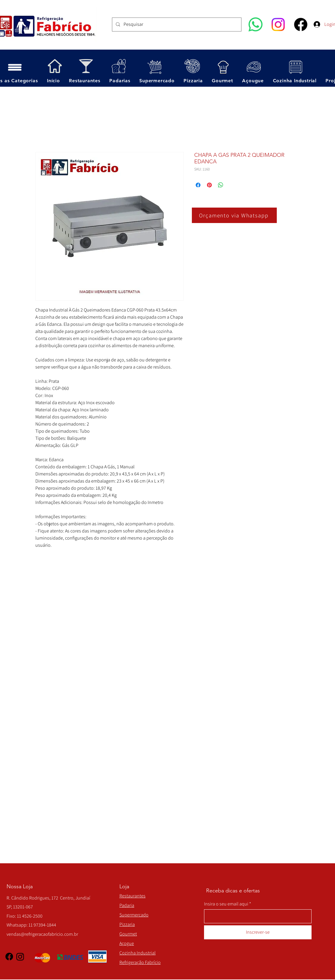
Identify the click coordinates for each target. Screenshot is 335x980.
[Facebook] (301, 25)
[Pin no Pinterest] (209, 185)
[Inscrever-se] (258, 932)
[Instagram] (278, 25)
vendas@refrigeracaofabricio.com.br (42, 934)
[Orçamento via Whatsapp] (234, 215)
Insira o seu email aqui (226, 904)
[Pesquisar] (176, 25)
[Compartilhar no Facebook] (198, 185)
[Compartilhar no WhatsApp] (221, 185)
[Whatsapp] (256, 25)
